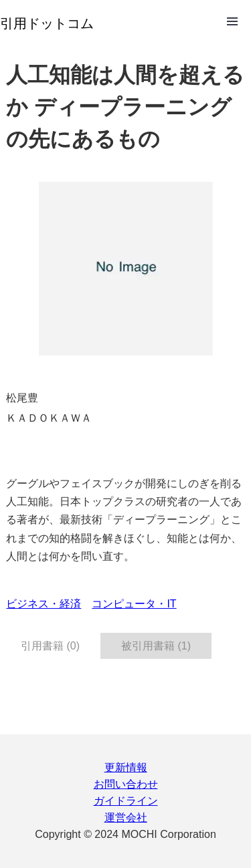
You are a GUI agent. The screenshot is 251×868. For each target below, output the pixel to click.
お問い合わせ (126, 784)
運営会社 (126, 818)
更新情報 (126, 767)
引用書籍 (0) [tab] (50, 646)
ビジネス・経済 (44, 604)
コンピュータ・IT (134, 604)
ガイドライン (126, 801)
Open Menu (232, 21)
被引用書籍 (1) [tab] (156, 646)
